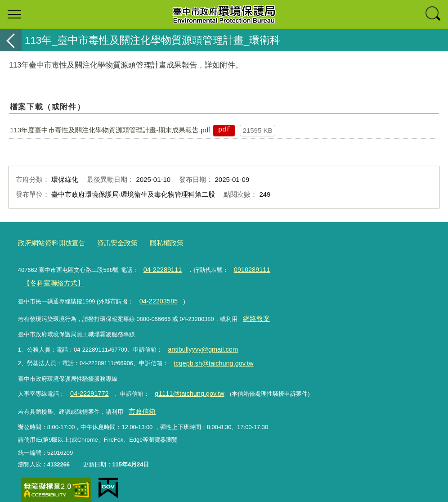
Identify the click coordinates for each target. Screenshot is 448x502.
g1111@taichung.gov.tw (180, 382)
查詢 (434, 14)
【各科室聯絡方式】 (49, 280)
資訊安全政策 (106, 242)
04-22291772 (87, 382)
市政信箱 (140, 399)
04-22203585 (156, 296)
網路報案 (254, 312)
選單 (14, 14)
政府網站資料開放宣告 (47, 242)
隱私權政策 (150, 242)
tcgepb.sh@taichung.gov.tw (209, 353)
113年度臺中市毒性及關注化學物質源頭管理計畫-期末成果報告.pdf (110, 130)
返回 (11, 40)
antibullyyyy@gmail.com (198, 341)
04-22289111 (160, 268)
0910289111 (245, 268)
